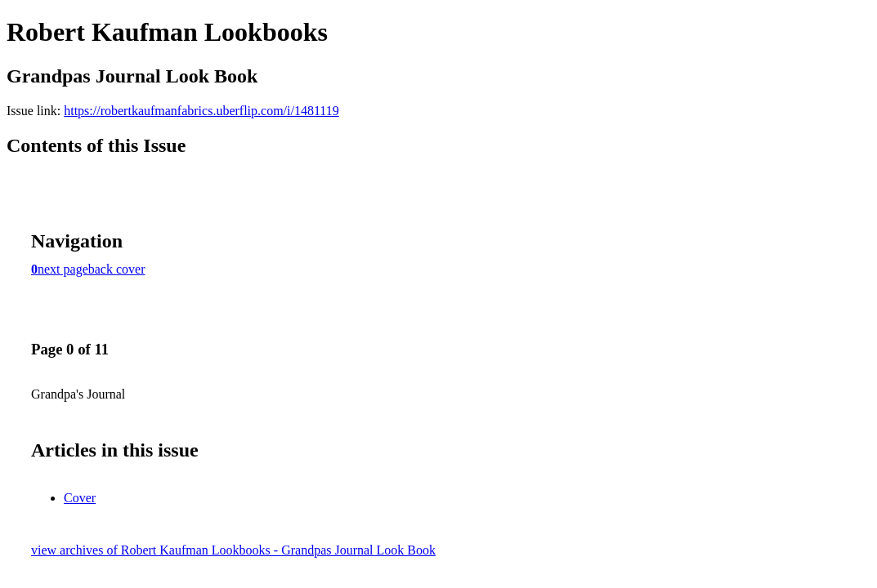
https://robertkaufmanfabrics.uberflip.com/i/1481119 (201, 111)
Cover (80, 498)
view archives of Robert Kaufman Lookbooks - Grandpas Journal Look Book (233, 550)
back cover (117, 269)
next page (63, 269)
